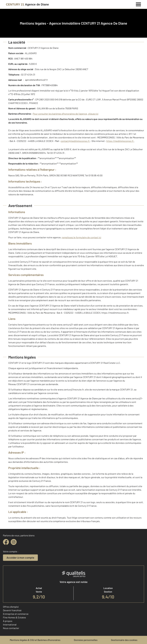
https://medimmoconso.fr (120, 141)
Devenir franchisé (12, 610)
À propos (8, 621)
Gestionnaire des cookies (124, 640)
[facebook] (6, 542)
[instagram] (14, 542)
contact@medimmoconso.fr (75, 141)
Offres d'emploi (11, 607)
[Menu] (138, 4)
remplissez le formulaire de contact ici (81, 237)
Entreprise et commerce (16, 614)
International (10, 625)
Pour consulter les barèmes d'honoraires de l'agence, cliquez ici (66, 114)
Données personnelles (86, 640)
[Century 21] (27, 4)
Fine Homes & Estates (14, 617)
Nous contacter (11, 628)
